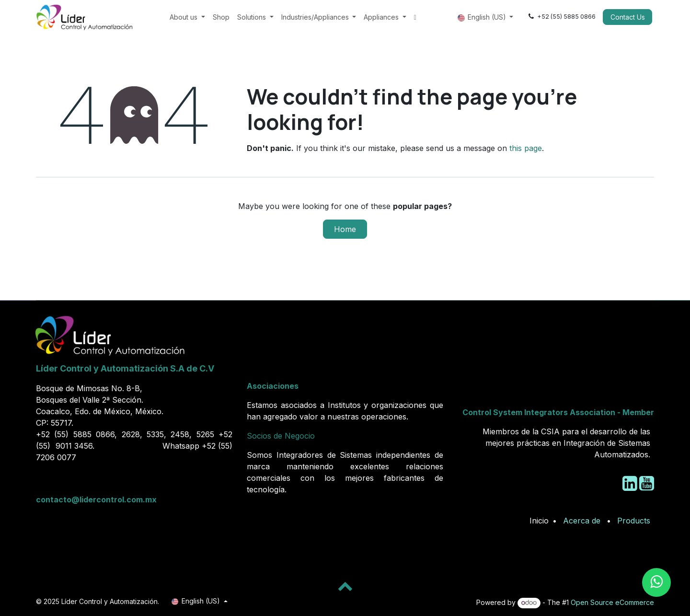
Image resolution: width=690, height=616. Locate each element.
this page (526, 148)
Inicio (539, 521)
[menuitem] (187, 17)
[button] (345, 586)
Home (345, 229)
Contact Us (628, 17)
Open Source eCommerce (612, 602)
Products (634, 521)
